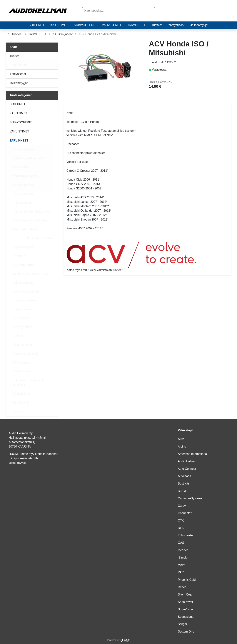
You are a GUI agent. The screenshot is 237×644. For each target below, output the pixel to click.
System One (186, 632)
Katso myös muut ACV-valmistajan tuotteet (147, 256)
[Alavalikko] (54, 56)
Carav (182, 506)
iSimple (183, 558)
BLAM (182, 491)
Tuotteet (157, 25)
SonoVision (185, 609)
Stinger (183, 624)
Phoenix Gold (187, 580)
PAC (181, 572)
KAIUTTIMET (59, 25)
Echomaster (186, 535)
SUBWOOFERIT (85, 25)
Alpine (182, 447)
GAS (181, 543)
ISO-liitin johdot (62, 34)
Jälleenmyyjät (199, 25)
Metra (182, 565)
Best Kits (184, 484)
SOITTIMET (37, 25)
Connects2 (185, 513)
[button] (151, 11)
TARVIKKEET (136, 25)
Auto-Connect (187, 469)
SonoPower (186, 602)
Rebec (182, 587)
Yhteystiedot (176, 25)
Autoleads (185, 476)
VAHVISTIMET (112, 25)
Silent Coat (185, 595)
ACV (181, 439)
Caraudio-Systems (190, 498)
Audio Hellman (188, 461)
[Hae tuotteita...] (115, 11)
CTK (181, 521)
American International (193, 454)
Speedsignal (186, 617)
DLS (181, 528)
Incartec (183, 550)
